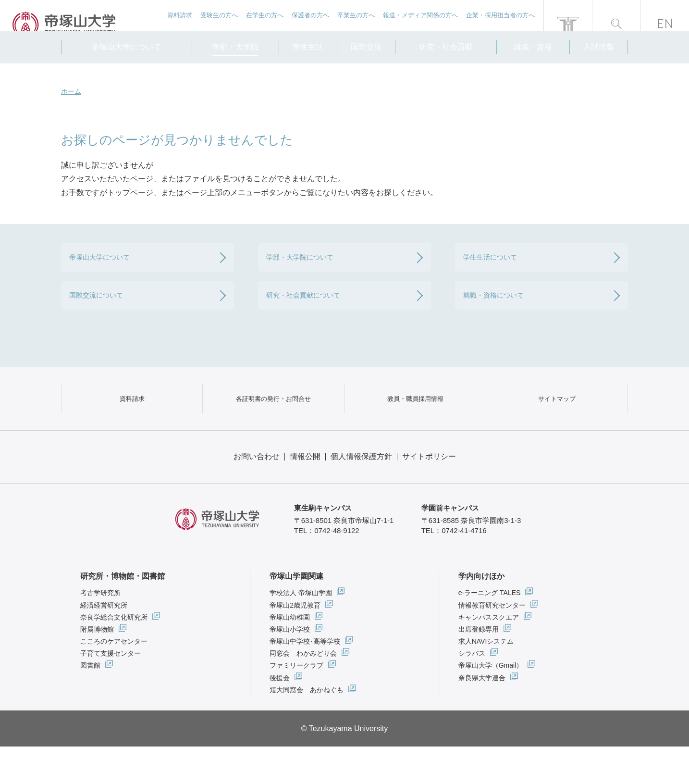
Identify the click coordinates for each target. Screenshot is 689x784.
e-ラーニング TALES (490, 630)
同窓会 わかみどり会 (303, 691)
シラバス (472, 691)
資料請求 (178, 24)
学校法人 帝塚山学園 (301, 630)
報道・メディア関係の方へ (420, 24)
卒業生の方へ (356, 24)
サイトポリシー (429, 493)
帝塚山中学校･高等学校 (305, 679)
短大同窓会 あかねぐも (307, 727)
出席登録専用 (479, 667)
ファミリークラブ (296, 703)
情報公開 (305, 493)
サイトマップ (557, 427)
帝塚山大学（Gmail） (491, 703)
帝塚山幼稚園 (290, 654)
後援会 (280, 715)
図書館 (90, 703)
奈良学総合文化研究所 (114, 654)
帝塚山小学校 (290, 667)
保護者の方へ (309, 24)
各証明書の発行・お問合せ (273, 427)
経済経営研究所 (104, 642)
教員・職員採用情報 (415, 427)
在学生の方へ (264, 24)
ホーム (71, 91)
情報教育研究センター (492, 642)
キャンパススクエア (489, 654)
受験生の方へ (218, 24)
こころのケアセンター (114, 679)
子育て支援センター (111, 691)
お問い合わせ (257, 493)
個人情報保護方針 (361, 493)
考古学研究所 (100, 630)
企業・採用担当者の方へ (500, 24)
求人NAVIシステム (486, 679)
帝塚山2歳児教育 (295, 642)
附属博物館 (97, 667)
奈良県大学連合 (482, 715)
